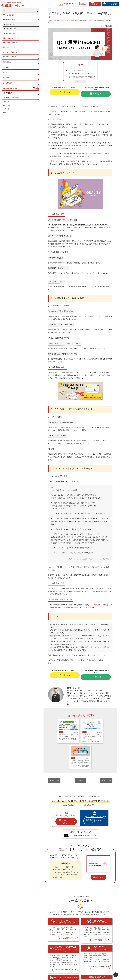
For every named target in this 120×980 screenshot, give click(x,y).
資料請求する (90, 812)
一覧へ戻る (72, 719)
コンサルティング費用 (10, 57)
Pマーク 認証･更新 (72, 944)
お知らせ (6, 110)
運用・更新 (10, 29)
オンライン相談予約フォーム (109, 950)
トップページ (71, 941)
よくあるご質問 (8, 84)
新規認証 (10, 25)
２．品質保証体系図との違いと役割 (62, 76)
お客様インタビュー (9, 68)
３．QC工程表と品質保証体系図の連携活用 (65, 80)
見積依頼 (88, 95)
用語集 (6, 113)
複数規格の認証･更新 (9, 48)
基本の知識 (36, 10)
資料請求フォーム (106, 955)
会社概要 (6, 102)
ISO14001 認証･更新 (73, 950)
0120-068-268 (66, 4)
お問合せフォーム (106, 958)
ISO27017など (71, 956)
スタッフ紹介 (8, 106)
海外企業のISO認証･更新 (10, 53)
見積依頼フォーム (106, 953)
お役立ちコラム (8, 78)
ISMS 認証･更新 (72, 953)
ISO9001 (37, 697)
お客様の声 (6, 73)
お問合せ (56, 95)
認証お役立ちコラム (90, 950)
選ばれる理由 (7, 63)
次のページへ (106, 719)
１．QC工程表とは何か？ (59, 73)
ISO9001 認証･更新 (73, 947)
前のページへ (38, 719)
